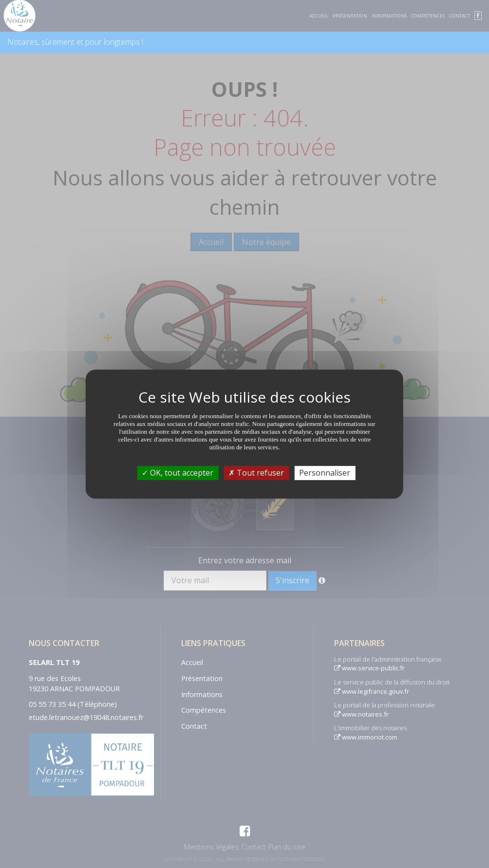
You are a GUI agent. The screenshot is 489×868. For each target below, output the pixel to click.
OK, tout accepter (178, 473)
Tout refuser (256, 473)
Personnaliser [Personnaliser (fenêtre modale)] (325, 473)
